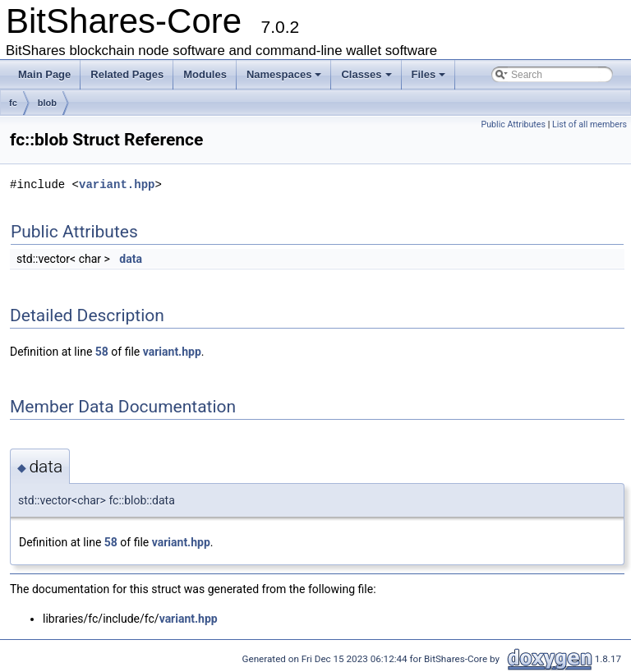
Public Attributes (513, 124)
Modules (205, 74)
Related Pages (127, 74)
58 (102, 352)
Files (429, 74)
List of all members (590, 124)
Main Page (44, 74)
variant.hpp (117, 184)
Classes (366, 74)
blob (47, 103)
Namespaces (284, 74)
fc (13, 103)
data (131, 259)
